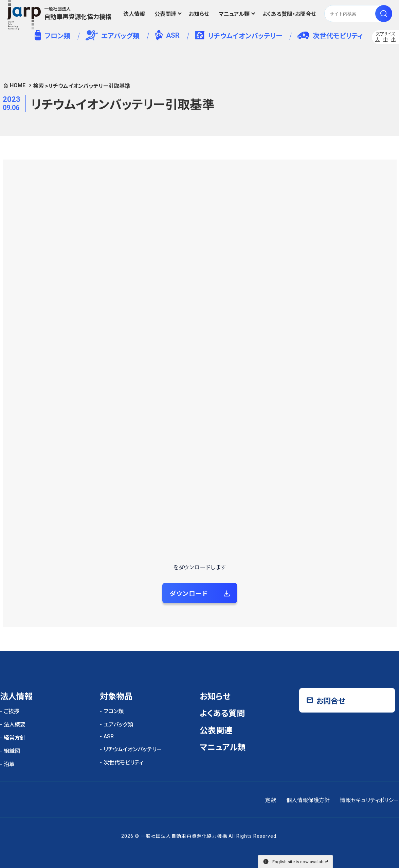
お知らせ (199, 14)
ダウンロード (189, 594)
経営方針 (15, 738)
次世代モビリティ (330, 36)
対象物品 (116, 697)
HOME (18, 85)
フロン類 (52, 35)
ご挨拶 (12, 711)
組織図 (12, 751)
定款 (271, 800)
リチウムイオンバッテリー (239, 36)
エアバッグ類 (113, 35)
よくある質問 (222, 714)
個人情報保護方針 (308, 800)
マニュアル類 (234, 14)
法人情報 (134, 14)
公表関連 (165, 14)
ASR (167, 35)
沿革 (9, 764)
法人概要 (15, 725)
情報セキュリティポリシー (369, 800)
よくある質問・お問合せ (289, 14)
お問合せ (331, 701)
